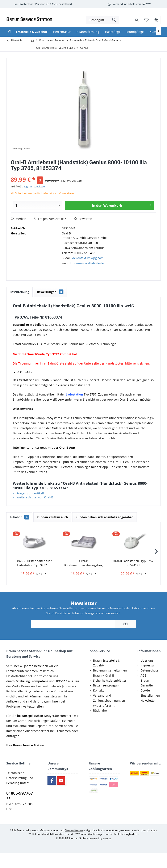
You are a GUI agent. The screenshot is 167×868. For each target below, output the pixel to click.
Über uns (147, 660)
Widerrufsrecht (104, 706)
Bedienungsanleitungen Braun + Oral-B (110, 673)
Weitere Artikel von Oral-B (33, 497)
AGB (143, 675)
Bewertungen (50, 292)
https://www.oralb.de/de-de (86, 263)
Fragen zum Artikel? (50, 219)
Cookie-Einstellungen (150, 693)
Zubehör (19, 517)
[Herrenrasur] (62, 32)
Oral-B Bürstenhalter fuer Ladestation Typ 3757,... (34, 563)
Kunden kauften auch (52, 517)
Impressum (149, 665)
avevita (107, 838)
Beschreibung (19, 292)
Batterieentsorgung (107, 685)
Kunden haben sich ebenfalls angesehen (105, 517)
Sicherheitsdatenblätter (110, 680)
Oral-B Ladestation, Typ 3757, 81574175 (133, 563)
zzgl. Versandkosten (35, 186)
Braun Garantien (148, 683)
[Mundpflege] (135, 32)
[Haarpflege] (113, 32)
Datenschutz (149, 670)
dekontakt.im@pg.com (88, 258)
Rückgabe (100, 710)
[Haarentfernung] (88, 32)
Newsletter (148, 700)
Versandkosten (74, 830)
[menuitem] (156, 20)
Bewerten (83, 219)
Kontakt (98, 690)
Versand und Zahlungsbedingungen (109, 698)
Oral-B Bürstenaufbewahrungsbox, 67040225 (83, 563)
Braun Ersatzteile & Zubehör (107, 663)
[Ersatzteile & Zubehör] (32, 32)
